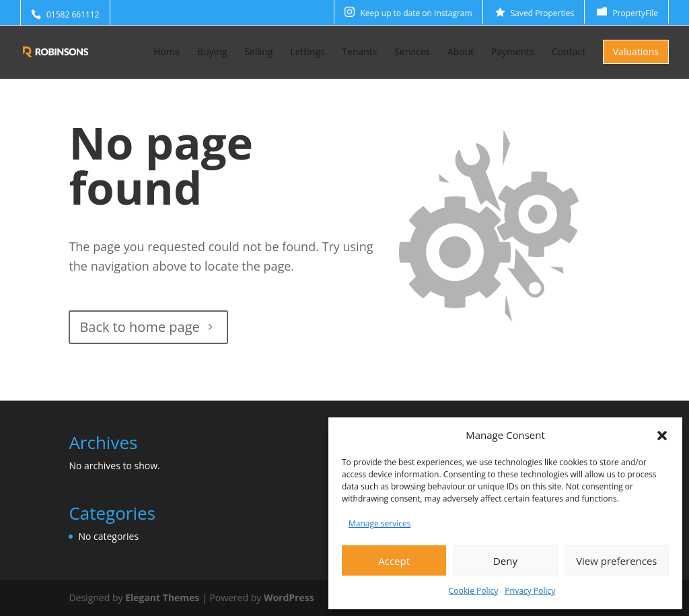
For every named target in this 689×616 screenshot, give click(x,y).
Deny (505, 561)
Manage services (379, 523)
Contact (569, 53)
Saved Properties (543, 13)
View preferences (616, 561)
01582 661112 (73, 14)
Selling (258, 53)
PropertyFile (635, 13)
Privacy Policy (530, 591)
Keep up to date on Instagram (416, 13)
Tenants (359, 53)
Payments (513, 53)
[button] (662, 436)
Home (167, 53)
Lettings (307, 53)
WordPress (289, 597)
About (461, 53)
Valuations (636, 52)
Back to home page (139, 327)
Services (412, 53)
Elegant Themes (162, 597)
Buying (212, 53)
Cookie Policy (473, 591)
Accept (394, 561)
